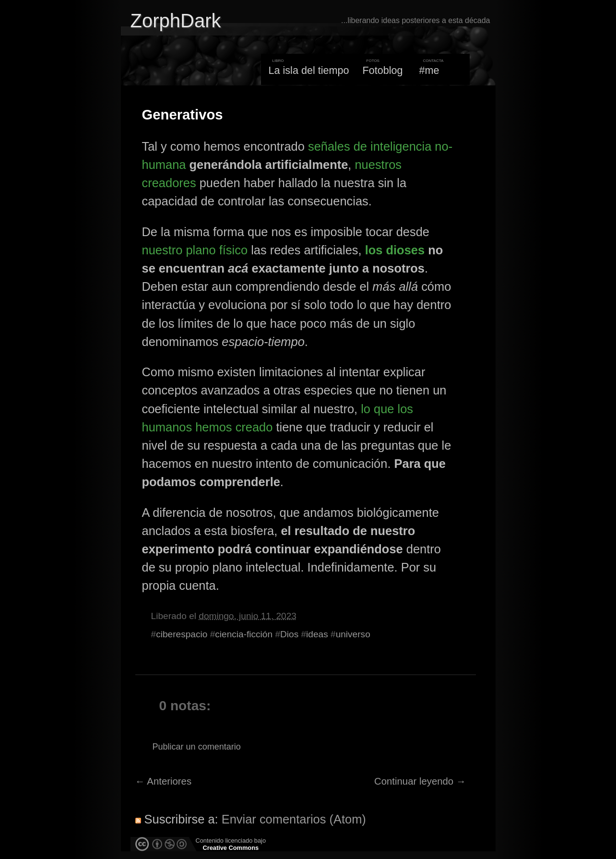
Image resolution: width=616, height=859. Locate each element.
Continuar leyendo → (420, 781)
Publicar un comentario (197, 747)
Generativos (183, 115)
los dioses (395, 250)
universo (353, 634)
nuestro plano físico (195, 250)
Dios (289, 634)
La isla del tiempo (308, 70)
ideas (317, 634)
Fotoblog (383, 70)
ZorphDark (176, 21)
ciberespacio (182, 634)
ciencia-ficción (244, 634)
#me (429, 70)
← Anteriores (164, 781)
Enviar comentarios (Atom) (294, 819)
